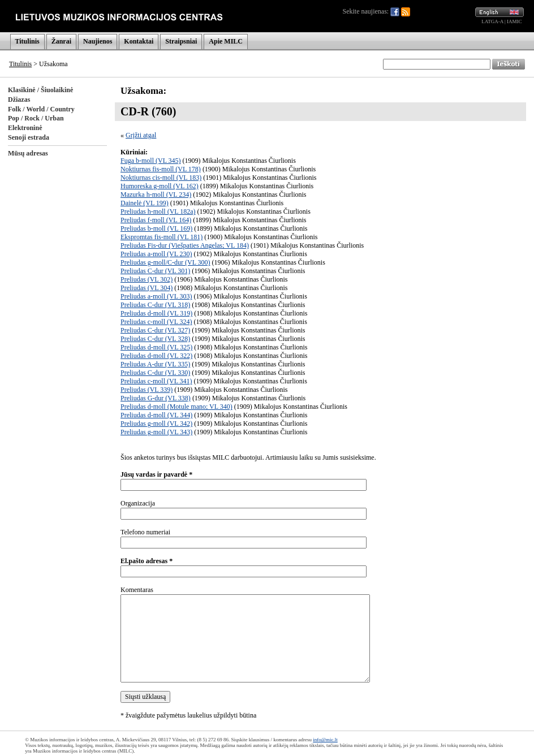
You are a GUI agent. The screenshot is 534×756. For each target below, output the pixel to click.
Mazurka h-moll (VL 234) (156, 195)
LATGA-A (492, 21)
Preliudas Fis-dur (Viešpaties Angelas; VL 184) (185, 245)
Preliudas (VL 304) (147, 288)
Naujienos (98, 41)
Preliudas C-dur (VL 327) (155, 330)
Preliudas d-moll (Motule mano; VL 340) (176, 407)
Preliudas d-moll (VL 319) (156, 313)
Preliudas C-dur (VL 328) (155, 339)
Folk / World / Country (41, 109)
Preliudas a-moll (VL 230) (156, 254)
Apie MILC (226, 41)
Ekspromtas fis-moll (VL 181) (162, 237)
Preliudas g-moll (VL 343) (156, 432)
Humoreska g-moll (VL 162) (160, 186)
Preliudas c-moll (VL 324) (156, 322)
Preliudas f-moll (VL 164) (156, 220)
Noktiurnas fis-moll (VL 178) (161, 169)
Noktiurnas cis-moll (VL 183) (161, 178)
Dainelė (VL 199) (145, 203)
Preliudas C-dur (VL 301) (155, 271)
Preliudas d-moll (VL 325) (156, 347)
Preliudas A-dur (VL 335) (155, 364)
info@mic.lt (325, 740)
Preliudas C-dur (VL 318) (155, 305)
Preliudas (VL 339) (147, 390)
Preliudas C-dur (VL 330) (155, 373)
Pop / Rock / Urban (36, 118)
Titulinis (27, 41)
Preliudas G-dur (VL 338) (156, 398)
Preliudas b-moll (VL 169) (156, 228)
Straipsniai (181, 41)
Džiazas (19, 100)
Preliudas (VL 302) (147, 279)
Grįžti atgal (141, 135)
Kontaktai (139, 41)
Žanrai (61, 41)
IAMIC (514, 21)
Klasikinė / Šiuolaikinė (40, 90)
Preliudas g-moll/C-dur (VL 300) (165, 262)
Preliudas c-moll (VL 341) (156, 381)
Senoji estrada (29, 137)
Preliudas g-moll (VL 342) (156, 424)
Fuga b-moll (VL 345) (151, 161)
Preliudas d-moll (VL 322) (156, 356)
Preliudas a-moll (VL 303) (156, 296)
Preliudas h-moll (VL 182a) (158, 211)
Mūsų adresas (28, 153)
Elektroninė (25, 128)
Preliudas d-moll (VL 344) (156, 415)
